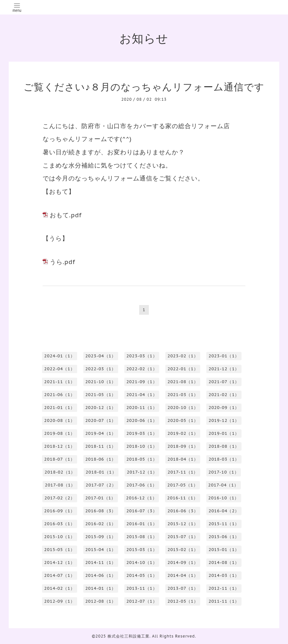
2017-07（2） (101, 485)
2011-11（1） (224, 601)
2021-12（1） (224, 369)
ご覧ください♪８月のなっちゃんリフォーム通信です (144, 87)
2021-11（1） (60, 382)
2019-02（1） (183, 433)
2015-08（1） (142, 537)
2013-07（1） (183, 588)
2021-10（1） (101, 382)
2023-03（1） (142, 356)
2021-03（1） (183, 395)
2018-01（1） (101, 472)
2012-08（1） (101, 601)
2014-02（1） (60, 588)
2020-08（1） (60, 420)
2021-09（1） (142, 382)
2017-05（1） (182, 485)
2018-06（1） (101, 459)
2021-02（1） (224, 395)
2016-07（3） (142, 511)
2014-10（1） (142, 562)
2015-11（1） (224, 524)
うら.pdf (62, 262)
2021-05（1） (101, 395)
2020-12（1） (101, 408)
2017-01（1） (100, 498)
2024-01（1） (60, 356)
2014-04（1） (183, 575)
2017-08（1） (60, 485)
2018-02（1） (60, 472)
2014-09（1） (183, 562)
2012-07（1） (142, 601)
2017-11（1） (183, 472)
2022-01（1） (183, 369)
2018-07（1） (60, 459)
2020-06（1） (142, 420)
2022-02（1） (142, 369)
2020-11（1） (142, 408)
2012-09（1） (60, 601)
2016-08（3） (101, 511)
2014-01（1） (101, 588)
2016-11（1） (183, 498)
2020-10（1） (183, 408)
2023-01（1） (224, 356)
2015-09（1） (101, 537)
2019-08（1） (60, 433)
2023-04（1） (101, 356)
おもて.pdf (66, 215)
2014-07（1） (60, 575)
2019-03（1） (142, 433)
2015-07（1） (183, 537)
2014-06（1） (101, 575)
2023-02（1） (183, 356)
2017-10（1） (224, 472)
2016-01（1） (142, 524)
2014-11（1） (101, 562)
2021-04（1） (142, 395)
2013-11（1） (142, 588)
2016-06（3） (183, 511)
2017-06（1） (142, 485)
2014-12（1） (60, 562)
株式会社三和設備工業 (129, 636)
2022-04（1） (60, 369)
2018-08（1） (224, 446)
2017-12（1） (142, 472)
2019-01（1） (224, 433)
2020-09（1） (224, 408)
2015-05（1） (60, 550)
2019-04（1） (101, 433)
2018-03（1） (224, 459)
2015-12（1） (183, 524)
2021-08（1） (183, 382)
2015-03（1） (142, 550)
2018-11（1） (101, 446)
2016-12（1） (142, 498)
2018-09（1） (183, 446)
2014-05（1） (142, 575)
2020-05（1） (183, 420)
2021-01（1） (60, 408)
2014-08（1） (224, 562)
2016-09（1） (60, 511)
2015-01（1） (224, 550)
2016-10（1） (224, 498)
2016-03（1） (60, 524)
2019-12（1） (224, 420)
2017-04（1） (223, 485)
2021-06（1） (60, 395)
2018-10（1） (142, 446)
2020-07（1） (101, 420)
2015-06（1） (224, 537)
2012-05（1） (183, 601)
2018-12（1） (60, 446)
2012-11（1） (224, 588)
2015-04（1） (101, 550)
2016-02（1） (101, 524)
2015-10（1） (60, 537)
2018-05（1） (142, 459)
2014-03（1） (224, 575)
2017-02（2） (60, 498)
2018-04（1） (183, 459)
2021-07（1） (224, 382)
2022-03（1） (101, 369)
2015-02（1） (183, 550)
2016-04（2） (224, 511)
